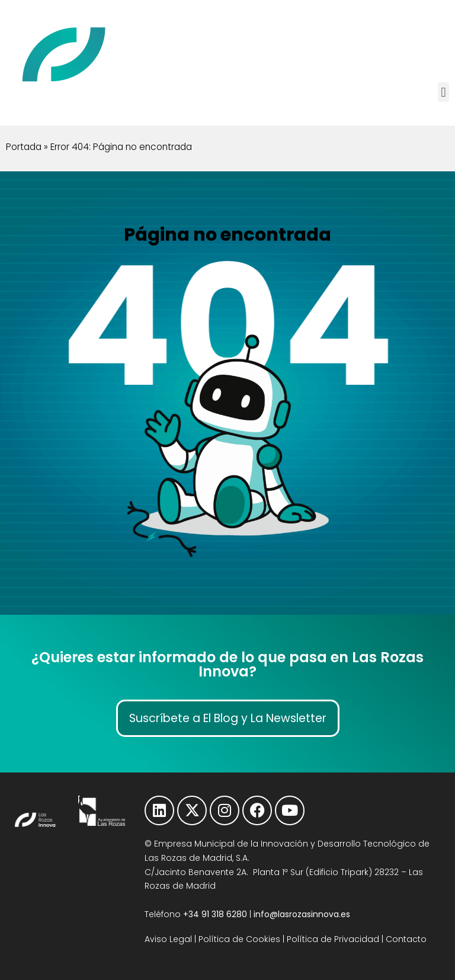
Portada (24, 147)
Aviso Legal (168, 939)
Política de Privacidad (333, 939)
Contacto (406, 939)
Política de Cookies (239, 939)
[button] (443, 92)
